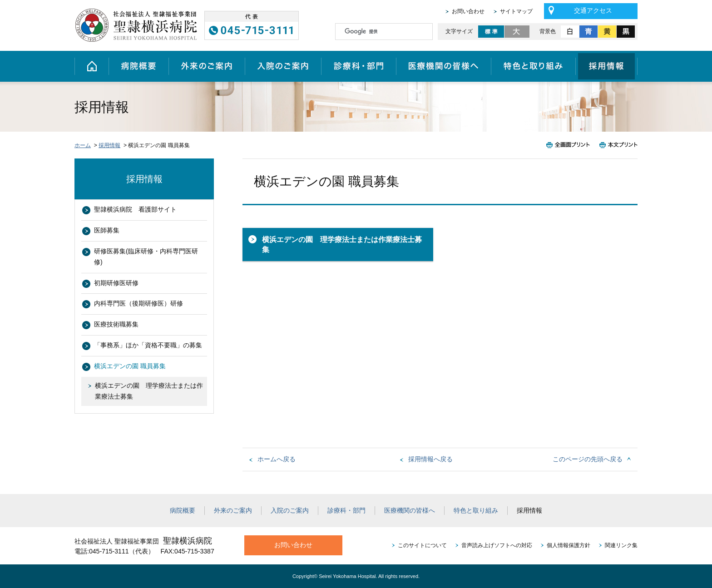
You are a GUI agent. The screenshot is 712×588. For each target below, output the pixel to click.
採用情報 (607, 66)
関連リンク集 (621, 545)
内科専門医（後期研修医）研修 (138, 303)
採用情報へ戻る (430, 459)
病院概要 (138, 66)
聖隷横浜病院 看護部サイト (135, 209)
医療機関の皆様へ (443, 66)
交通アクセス (593, 10)
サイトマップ (516, 11)
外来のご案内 (207, 66)
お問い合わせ (468, 11)
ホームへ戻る (277, 459)
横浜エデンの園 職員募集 (130, 366)
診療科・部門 (358, 66)
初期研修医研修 (116, 283)
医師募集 (107, 230)
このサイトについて (422, 545)
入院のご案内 (283, 66)
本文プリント (616, 145)
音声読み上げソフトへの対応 (497, 545)
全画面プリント (571, 145)
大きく (517, 32)
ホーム (91, 66)
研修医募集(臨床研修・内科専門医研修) (146, 257)
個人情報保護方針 (569, 545)
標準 (491, 32)
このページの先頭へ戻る (588, 459)
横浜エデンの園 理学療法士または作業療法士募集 (342, 244)
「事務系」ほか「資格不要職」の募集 (148, 345)
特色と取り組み (533, 66)
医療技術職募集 (116, 324)
